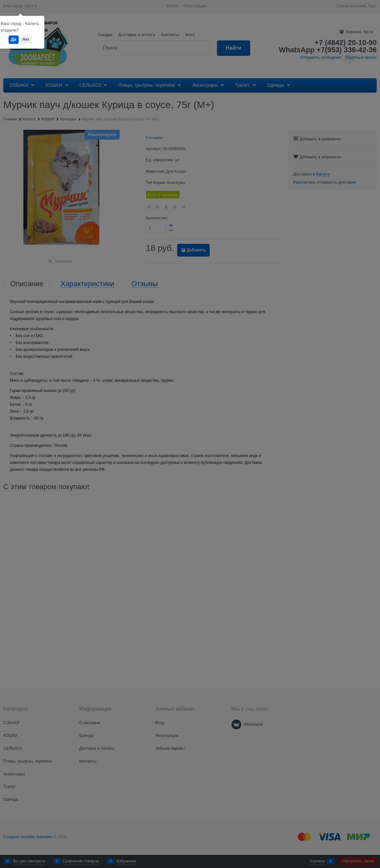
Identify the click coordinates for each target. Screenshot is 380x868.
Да (14, 39)
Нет (26, 39)
